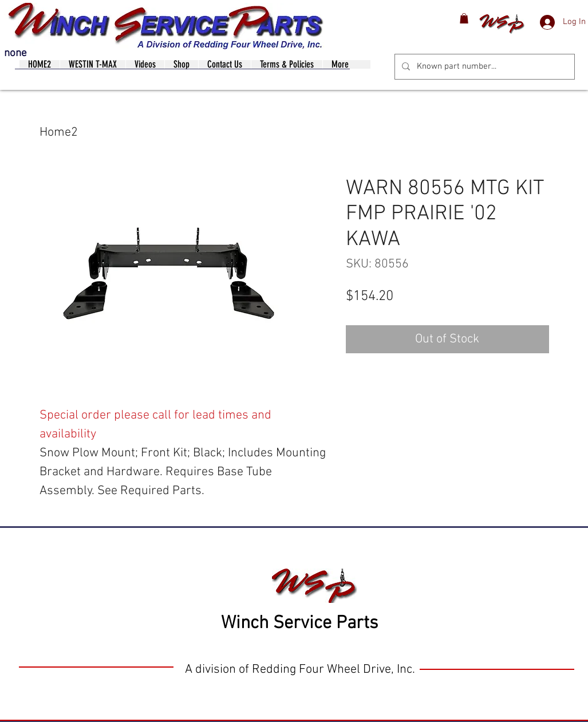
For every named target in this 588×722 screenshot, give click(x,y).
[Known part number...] (484, 67)
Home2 (59, 133)
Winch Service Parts (299, 624)
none (15, 54)
